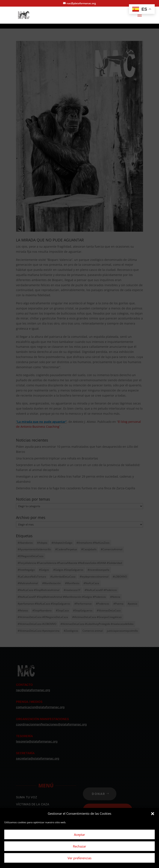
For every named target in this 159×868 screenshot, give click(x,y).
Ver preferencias (79, 858)
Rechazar (79, 846)
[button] (153, 814)
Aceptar (79, 835)
